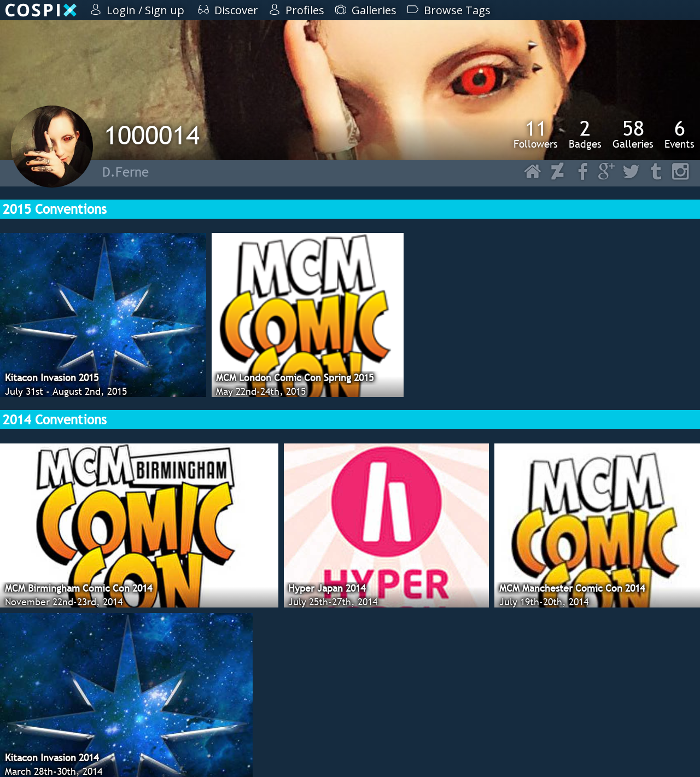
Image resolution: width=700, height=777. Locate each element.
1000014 (152, 135)
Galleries (633, 134)
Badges (585, 134)
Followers (536, 134)
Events (679, 134)
